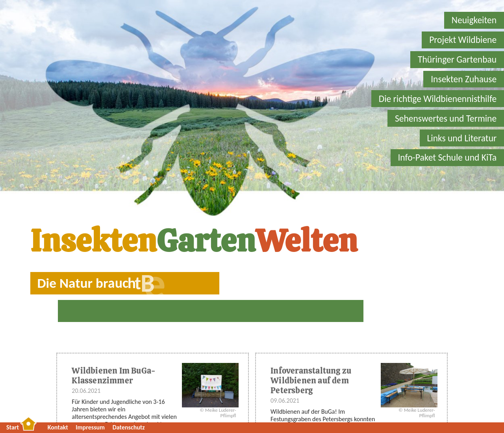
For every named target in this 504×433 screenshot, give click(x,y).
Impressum (90, 427)
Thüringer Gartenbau (457, 59)
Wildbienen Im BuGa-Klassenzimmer (113, 376)
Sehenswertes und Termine (446, 118)
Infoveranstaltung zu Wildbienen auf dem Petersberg (311, 380)
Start (13, 427)
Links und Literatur (462, 138)
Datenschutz (129, 427)
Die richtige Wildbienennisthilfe (438, 99)
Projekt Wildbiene (463, 40)
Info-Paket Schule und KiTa (447, 157)
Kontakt (58, 427)
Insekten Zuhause (464, 79)
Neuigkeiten (474, 20)
